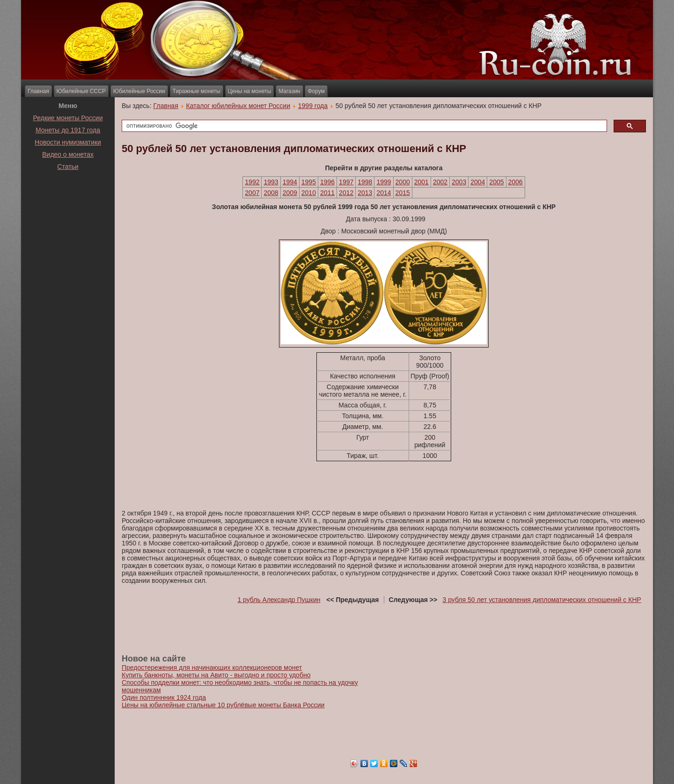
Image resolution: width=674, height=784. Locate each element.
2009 (290, 193)
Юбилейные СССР (81, 91)
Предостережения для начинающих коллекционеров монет (212, 668)
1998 (365, 182)
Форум (316, 91)
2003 (459, 182)
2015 (403, 193)
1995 (309, 182)
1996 (327, 182)
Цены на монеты (250, 91)
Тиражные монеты (197, 91)
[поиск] (363, 126)
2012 (346, 193)
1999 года (313, 106)
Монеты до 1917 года (68, 130)
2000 (403, 182)
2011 (327, 193)
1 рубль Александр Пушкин (279, 600)
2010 (309, 193)
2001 (421, 182)
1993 (271, 182)
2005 (496, 182)
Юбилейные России (139, 91)
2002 (440, 182)
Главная (38, 91)
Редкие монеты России (68, 118)
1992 (252, 182)
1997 (346, 182)
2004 (478, 182)
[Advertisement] (68, 196)
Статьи (68, 167)
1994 (290, 182)
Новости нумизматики (68, 142)
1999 (384, 182)
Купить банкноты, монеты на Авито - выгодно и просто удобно (216, 675)
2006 (516, 182)
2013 (365, 193)
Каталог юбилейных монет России (238, 106)
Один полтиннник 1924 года (164, 697)
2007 (252, 193)
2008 (271, 193)
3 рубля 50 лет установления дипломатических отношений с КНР (542, 600)
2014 (384, 193)
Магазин (289, 91)
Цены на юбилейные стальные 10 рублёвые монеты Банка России (223, 705)
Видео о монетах (68, 154)
